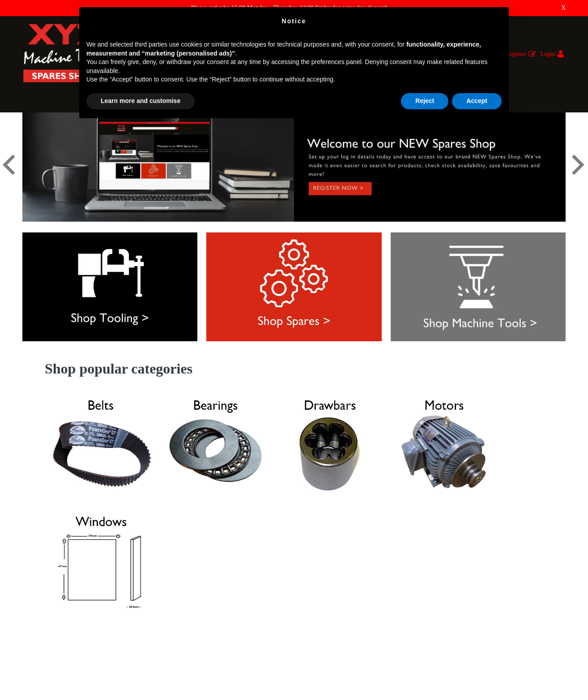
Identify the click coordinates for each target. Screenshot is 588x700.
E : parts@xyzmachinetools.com (339, 612)
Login (548, 54)
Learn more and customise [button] (141, 101)
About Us (34, 608)
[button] (9, 181)
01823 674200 (320, 629)
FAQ (28, 558)
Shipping (34, 596)
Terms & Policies (44, 621)
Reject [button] (425, 101)
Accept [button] (477, 101)
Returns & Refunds (47, 571)
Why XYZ (36, 583)
